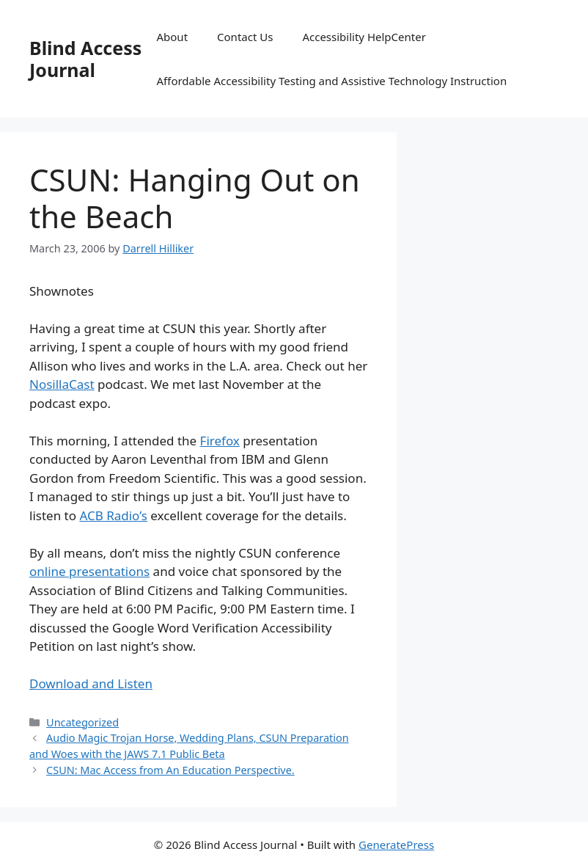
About (172, 37)
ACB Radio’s (113, 515)
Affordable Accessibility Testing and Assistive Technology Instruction (331, 81)
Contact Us (245, 37)
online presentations (89, 571)
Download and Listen (91, 683)
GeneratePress (396, 845)
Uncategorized (82, 722)
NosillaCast (62, 384)
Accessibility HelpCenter (364, 37)
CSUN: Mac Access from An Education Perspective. (170, 770)
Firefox (220, 441)
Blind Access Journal (85, 59)
